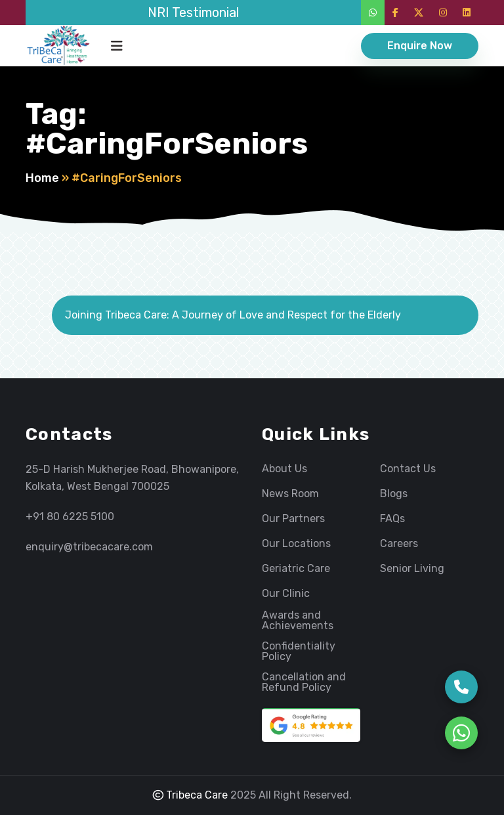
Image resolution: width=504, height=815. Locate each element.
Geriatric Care (296, 569)
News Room (290, 494)
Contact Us (408, 469)
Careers (399, 544)
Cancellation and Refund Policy (304, 682)
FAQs (392, 519)
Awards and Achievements (298, 621)
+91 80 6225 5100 (70, 517)
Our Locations (296, 544)
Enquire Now (420, 46)
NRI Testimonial (193, 12)
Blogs (394, 494)
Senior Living (412, 569)
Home (42, 178)
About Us (284, 469)
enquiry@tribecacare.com (89, 547)
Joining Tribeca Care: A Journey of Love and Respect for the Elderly (233, 315)
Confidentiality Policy (299, 651)
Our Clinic (286, 594)
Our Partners (293, 519)
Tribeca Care (190, 795)
